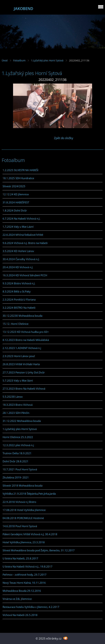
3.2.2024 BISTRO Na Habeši (19, 308)
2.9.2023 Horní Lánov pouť (19, 356)
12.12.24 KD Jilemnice (16, 194)
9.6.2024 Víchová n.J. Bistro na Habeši (25, 243)
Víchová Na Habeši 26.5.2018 (20, 615)
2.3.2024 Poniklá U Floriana (19, 299)
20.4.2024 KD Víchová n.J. (18, 267)
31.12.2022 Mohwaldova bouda (22, 421)
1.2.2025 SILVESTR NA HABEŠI (20, 170)
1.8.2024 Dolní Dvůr (15, 210)
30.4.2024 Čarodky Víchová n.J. (21, 259)
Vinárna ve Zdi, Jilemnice (17, 599)
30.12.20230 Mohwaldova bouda (22, 316)
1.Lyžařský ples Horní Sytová (47, 60)
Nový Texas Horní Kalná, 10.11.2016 (24, 583)
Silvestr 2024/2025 (14, 186)
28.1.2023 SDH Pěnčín (16, 413)
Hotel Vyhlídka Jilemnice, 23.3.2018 (24, 542)
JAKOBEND (23, 9)
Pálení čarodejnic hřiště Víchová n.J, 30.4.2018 (30, 534)
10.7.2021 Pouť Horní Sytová (20, 469)
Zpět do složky (64, 138)
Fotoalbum (19, 60)
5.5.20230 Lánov (13, 397)
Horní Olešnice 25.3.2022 (18, 437)
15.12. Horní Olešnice (15, 324)
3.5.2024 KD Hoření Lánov (18, 251)
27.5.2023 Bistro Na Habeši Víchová (24, 389)
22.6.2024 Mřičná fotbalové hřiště (23, 235)
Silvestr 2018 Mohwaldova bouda (23, 485)
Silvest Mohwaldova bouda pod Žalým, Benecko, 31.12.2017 (39, 550)
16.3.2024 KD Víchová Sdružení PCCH (25, 275)
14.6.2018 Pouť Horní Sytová (20, 526)
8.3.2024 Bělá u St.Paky (17, 291)
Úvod (5, 60)
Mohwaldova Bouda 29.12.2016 (22, 591)
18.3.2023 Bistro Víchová (18, 405)
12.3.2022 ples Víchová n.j (18, 445)
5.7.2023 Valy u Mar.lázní (18, 380)
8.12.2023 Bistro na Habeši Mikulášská (26, 340)
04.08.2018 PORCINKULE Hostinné (23, 518)
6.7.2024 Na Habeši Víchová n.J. (21, 219)
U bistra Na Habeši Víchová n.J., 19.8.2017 (27, 566)
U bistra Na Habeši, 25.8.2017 (20, 558)
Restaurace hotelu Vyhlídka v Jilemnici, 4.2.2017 (31, 607)
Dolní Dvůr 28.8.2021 (15, 461)
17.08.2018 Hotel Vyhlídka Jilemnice (24, 510)
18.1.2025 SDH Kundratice (18, 178)
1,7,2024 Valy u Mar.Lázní (18, 227)
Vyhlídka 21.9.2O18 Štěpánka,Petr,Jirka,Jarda (29, 494)
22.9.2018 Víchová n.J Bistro (19, 502)
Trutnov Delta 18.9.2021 (17, 453)
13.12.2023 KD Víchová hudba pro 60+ (26, 332)
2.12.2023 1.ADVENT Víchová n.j (22, 348)
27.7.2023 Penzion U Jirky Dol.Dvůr (24, 372)
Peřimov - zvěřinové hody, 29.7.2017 (24, 575)
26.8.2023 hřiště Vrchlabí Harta (21, 364)
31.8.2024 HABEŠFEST (16, 202)
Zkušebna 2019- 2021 (16, 477)
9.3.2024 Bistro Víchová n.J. (19, 283)
